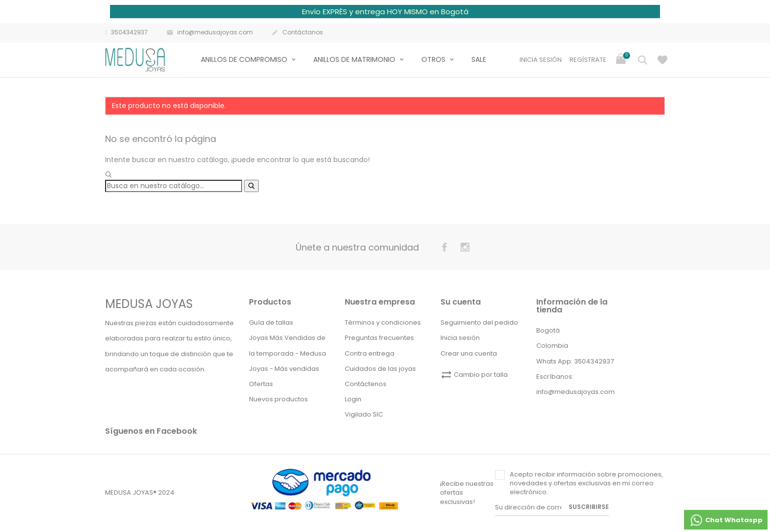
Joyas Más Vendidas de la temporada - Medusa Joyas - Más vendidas (288, 353)
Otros (434, 59)
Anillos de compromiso (245, 59)
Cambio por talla (474, 375)
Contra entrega (370, 353)
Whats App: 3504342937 (575, 361)
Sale (479, 59)
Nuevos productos (278, 399)
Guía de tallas (271, 322)
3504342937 (126, 32)
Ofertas (261, 384)
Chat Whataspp (726, 520)
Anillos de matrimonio (355, 59)
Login (353, 399)
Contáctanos (297, 33)
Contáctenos (366, 384)
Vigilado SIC (364, 414)
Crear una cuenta (469, 353)
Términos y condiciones (383, 322)
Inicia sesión (460, 338)
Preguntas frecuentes (379, 338)
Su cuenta (461, 302)
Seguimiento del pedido (479, 322)
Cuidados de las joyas (380, 369)
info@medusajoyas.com (210, 33)
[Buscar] (174, 186)
